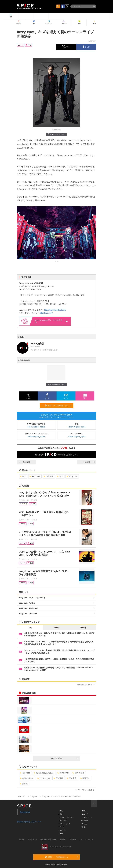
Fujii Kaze (25, 773)
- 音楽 (61, 811)
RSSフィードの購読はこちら (58, 406)
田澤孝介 (48, 476)
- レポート (85, 820)
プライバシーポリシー (87, 839)
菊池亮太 (85, 778)
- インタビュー (86, 817)
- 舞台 (61, 814)
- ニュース (85, 814)
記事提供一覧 (33, 839)
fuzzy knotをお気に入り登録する (51, 321)
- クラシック (63, 820)
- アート (61, 827)
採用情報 (63, 839)
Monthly (83, 627)
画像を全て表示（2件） (57, 134)
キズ (60, 476)
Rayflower (35, 476)
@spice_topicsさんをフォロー (29, 822)
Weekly (57, 627)
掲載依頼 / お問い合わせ (49, 839)
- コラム (84, 824)
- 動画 (83, 811)
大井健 (24, 784)
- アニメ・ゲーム (65, 824)
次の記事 (89, 462)
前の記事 (24, 462)
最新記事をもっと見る (85, 685)
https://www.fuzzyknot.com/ (55, 310)
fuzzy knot (72, 476)
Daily (30, 627)
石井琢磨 (58, 778)
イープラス (22, 797)
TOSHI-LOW (43, 778)
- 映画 (61, 834)
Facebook (25, 812)
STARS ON (78, 773)
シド (23, 476)
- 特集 (83, 827)
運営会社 (22, 839)
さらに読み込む (64, 758)
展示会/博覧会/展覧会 (44, 773)
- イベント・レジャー (66, 817)
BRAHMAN (63, 773)
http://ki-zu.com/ (46, 313)
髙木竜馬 (72, 778)
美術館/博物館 (27, 778)
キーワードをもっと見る (85, 790)
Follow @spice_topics (36, 427)
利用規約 (73, 839)
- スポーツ (62, 830)
